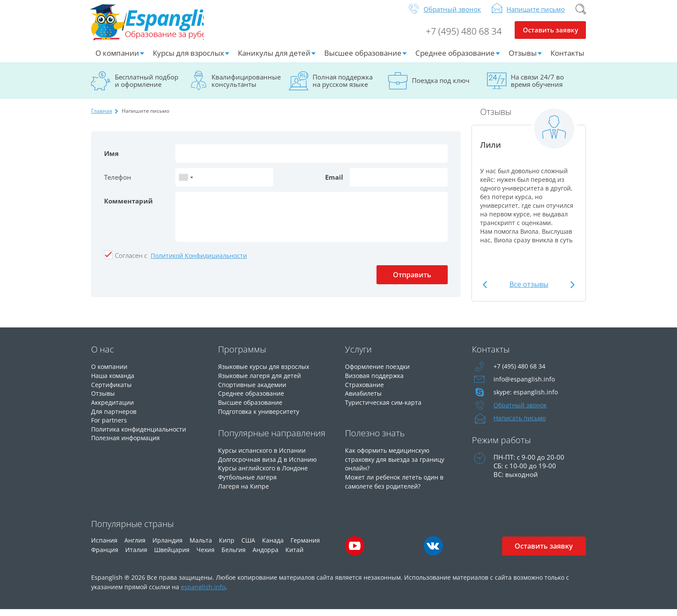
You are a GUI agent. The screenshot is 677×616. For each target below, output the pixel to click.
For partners (109, 425)
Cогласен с (131, 262)
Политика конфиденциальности (143, 433)
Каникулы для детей (274, 59)
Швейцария (172, 556)
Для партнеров (115, 416)
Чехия (206, 556)
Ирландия (168, 547)
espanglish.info (203, 593)
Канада (273, 547)
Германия (305, 547)
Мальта (201, 547)
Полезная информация (128, 442)
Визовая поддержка (376, 381)
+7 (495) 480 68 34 (460, 37)
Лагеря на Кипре (244, 489)
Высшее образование (363, 59)
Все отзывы (529, 291)
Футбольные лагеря (249, 481)
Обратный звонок (452, 16)
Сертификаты (112, 390)
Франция (105, 556)
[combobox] (186, 184)
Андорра (266, 556)
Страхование (365, 390)
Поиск (581, 16)
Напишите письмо (536, 16)
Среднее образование (455, 59)
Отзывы (523, 59)
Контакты (567, 59)
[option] (529, 187)
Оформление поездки (380, 373)
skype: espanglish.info (526, 399)
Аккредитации (114, 407)
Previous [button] (486, 291)
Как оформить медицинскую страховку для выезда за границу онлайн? (397, 464)
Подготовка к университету (262, 416)
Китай (294, 556)
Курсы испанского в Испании (264, 455)
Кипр (227, 547)
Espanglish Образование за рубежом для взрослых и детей (157, 25)
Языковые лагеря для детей (262, 381)
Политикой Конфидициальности (199, 262)
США (248, 547)
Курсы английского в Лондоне (266, 472)
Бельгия (234, 556)
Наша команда (114, 381)
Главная (102, 117)
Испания (104, 547)
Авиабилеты (365, 399)
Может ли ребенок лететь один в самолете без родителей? (397, 485)
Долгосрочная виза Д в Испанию (270, 464)
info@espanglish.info (525, 386)
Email (334, 184)
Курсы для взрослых (188, 59)
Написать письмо (521, 425)
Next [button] (571, 291)
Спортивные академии (254, 390)
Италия (136, 556)
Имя (111, 160)
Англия (135, 547)
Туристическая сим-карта (385, 407)
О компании (117, 59)
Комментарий (128, 207)
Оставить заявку (550, 37)
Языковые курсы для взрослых (267, 373)
